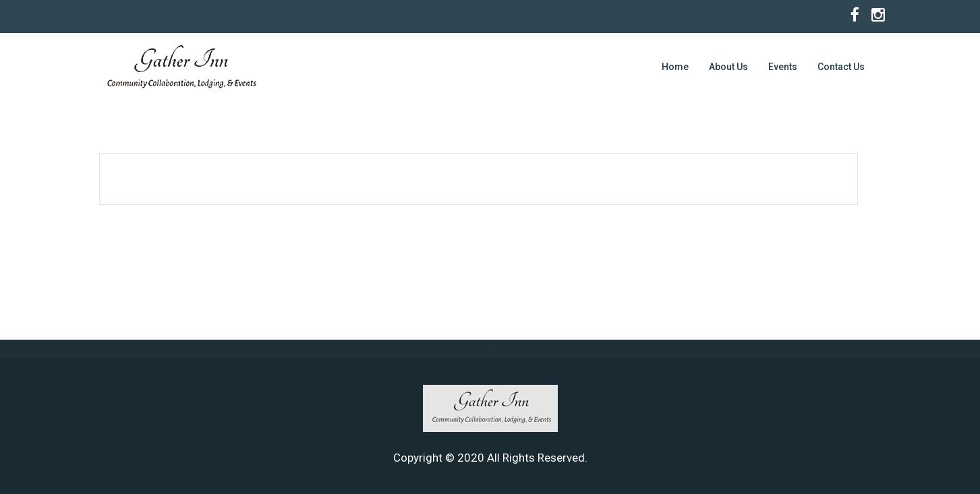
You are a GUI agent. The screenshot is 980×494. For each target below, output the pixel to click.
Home (675, 67)
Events (783, 67)
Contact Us (841, 67)
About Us (728, 67)
